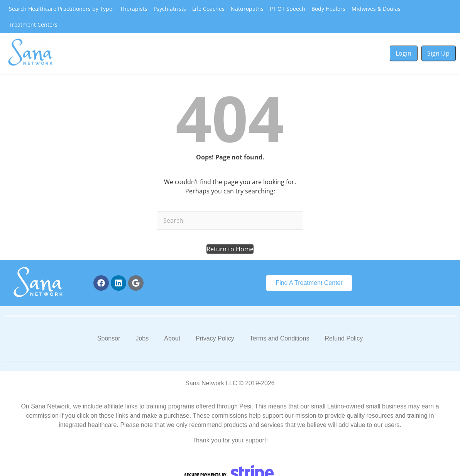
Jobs (142, 338)
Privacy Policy (215, 338)
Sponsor (109, 338)
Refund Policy (344, 338)
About (172, 338)
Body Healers (328, 9)
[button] (230, 249)
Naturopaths (247, 9)
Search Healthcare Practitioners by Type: (61, 9)
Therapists (134, 9)
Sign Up (438, 53)
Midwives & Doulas (376, 9)
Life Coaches (208, 9)
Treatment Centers (33, 25)
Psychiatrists (170, 9)
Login (403, 53)
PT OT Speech (287, 9)
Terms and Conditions (280, 338)
